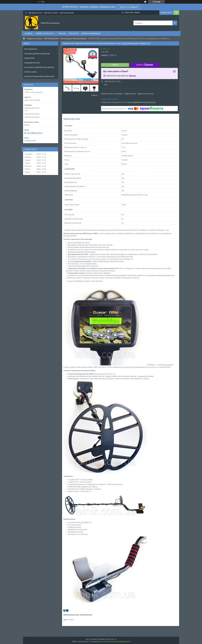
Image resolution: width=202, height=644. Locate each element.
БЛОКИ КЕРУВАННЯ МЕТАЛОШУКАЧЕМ (39, 76)
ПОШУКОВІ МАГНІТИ (32, 63)
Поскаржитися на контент (100, 642)
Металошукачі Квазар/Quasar (73, 39)
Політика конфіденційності (120, 642)
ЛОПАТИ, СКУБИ (30, 72)
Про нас (62, 33)
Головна (28, 33)
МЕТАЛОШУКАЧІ (51, 39)
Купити (115, 65)
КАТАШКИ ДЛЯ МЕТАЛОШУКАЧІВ (37, 54)
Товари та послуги (44, 33)
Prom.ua (113, 639)
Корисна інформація (91, 33)
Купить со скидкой (129, 7)
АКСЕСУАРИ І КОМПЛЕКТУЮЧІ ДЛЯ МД (39, 67)
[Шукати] (175, 23)
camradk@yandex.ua (35, 133)
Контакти (74, 33)
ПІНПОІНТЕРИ (29, 58)
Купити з (145, 65)
